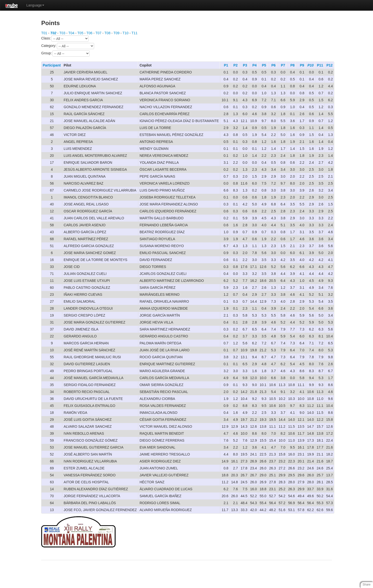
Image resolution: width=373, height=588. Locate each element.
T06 (89, 33)
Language (35, 5)
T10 (125, 33)
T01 (44, 33)
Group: (65, 53)
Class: (65, 39)
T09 (116, 33)
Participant (52, 65)
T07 (98, 33)
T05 (80, 33)
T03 (62, 33)
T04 (71, 33)
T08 (108, 33)
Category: (68, 46)
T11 (135, 33)
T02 (53, 33)
